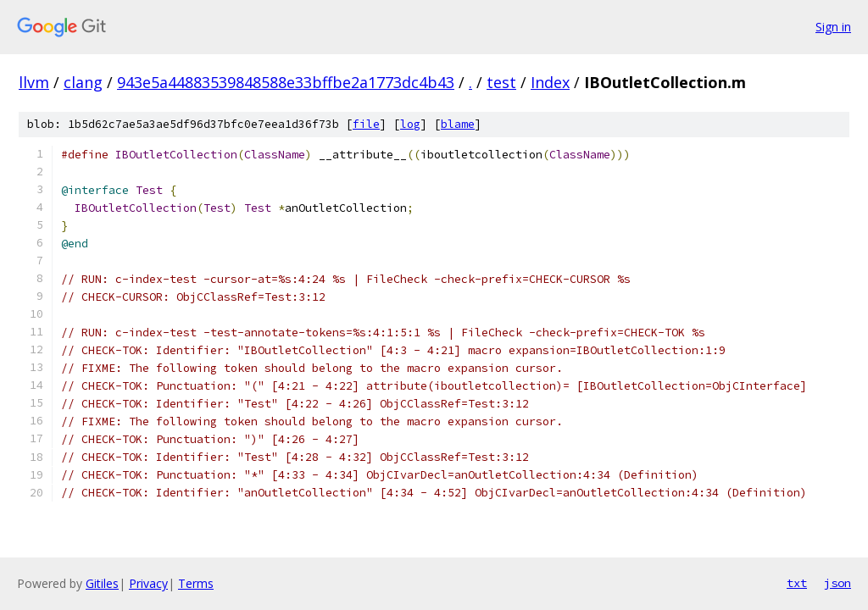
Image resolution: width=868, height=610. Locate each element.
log (410, 124)
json (837, 583)
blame (458, 124)
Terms (196, 583)
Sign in (833, 27)
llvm (34, 82)
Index (550, 82)
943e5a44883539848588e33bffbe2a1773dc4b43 (286, 82)
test (501, 82)
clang (83, 82)
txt (797, 583)
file (366, 124)
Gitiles (102, 583)
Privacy (148, 583)
